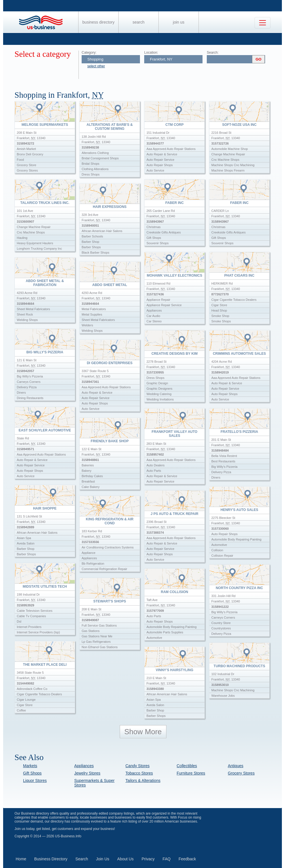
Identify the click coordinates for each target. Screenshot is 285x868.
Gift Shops (32, 773)
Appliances (84, 766)
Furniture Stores (191, 773)
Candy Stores (138, 766)
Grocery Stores (241, 773)
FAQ (167, 859)
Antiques (236, 766)
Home (21, 859)
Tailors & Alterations (143, 781)
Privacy (148, 859)
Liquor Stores (35, 781)
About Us (125, 859)
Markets (30, 766)
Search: (213, 53)
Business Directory (99, 22)
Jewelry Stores (87, 773)
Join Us (179, 22)
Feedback (187, 859)
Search (139, 22)
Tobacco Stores (139, 773)
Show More (143, 732)
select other (96, 66)
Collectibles (187, 766)
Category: (89, 53)
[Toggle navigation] (263, 23)
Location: (151, 53)
